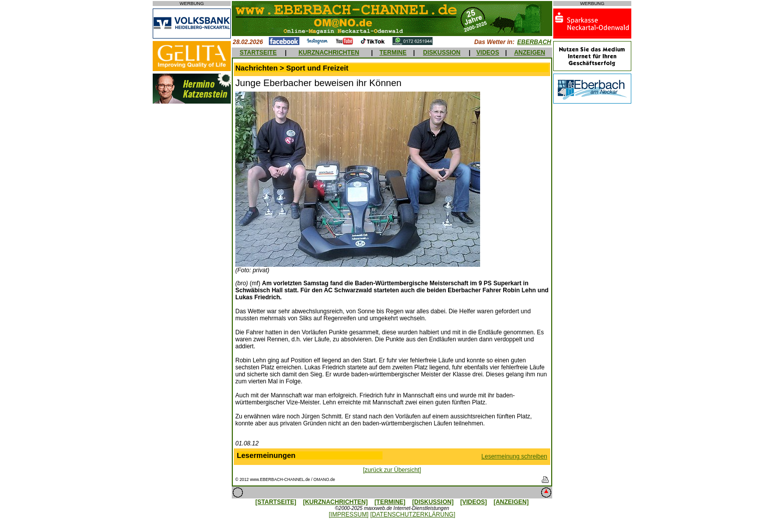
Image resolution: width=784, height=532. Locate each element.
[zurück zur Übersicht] (392, 470)
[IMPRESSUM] (349, 514)
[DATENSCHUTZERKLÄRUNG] (413, 514)
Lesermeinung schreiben (514, 456)
